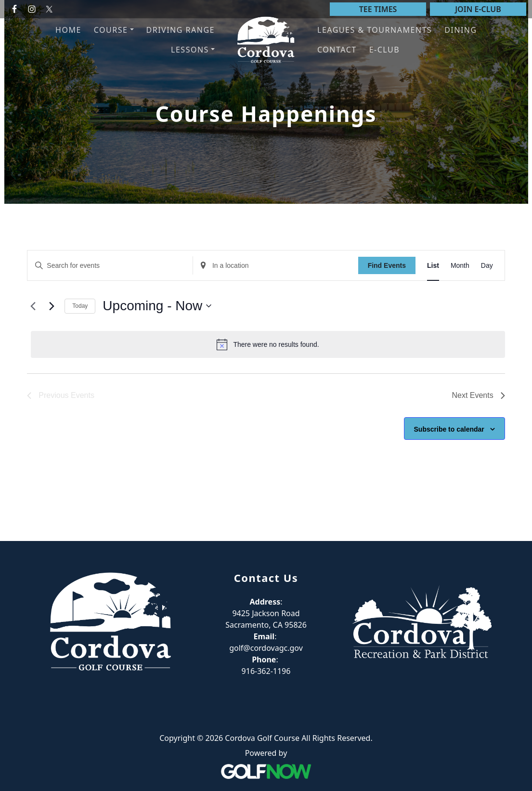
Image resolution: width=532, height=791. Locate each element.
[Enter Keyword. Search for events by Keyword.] (110, 266)
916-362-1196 (266, 671)
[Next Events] (52, 306)
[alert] (268, 344)
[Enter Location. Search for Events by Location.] (276, 266)
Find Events (387, 265)
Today (80, 306)
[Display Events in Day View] (487, 266)
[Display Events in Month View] (460, 266)
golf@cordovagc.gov (266, 648)
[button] (114, 30)
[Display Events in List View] (433, 266)
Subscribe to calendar (449, 429)
